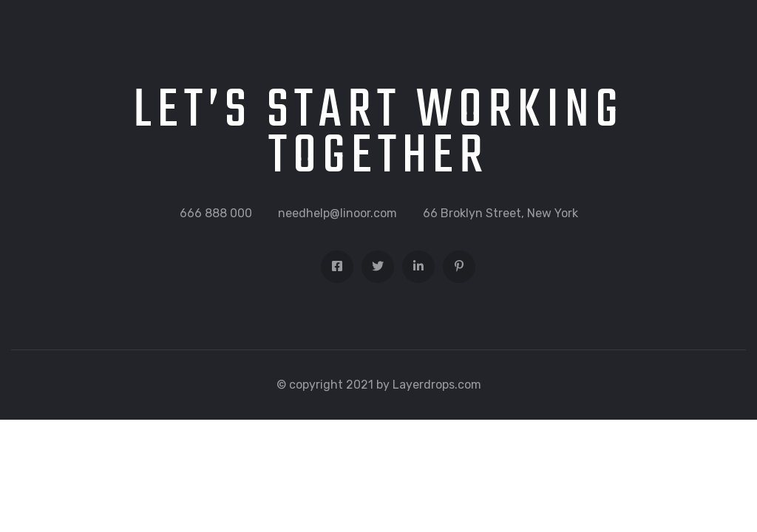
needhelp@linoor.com (337, 213)
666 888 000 (216, 213)
